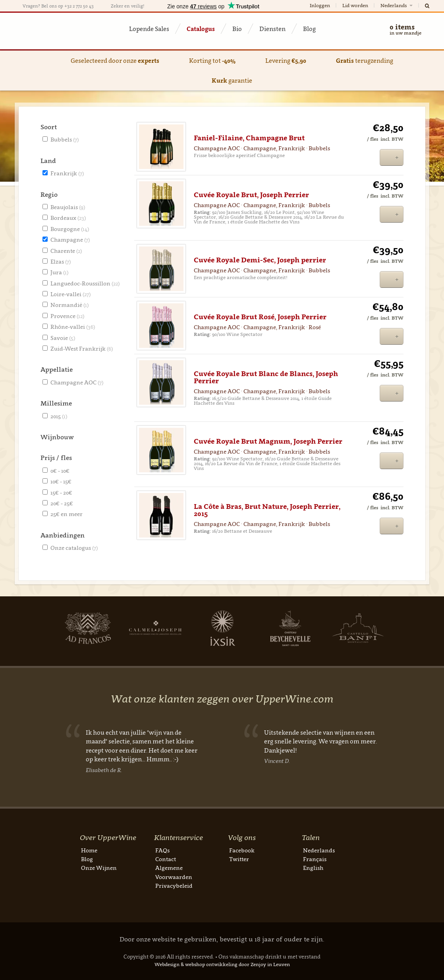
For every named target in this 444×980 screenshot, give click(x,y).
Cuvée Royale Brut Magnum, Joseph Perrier (268, 441)
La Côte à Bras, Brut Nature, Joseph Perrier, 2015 (267, 510)
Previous (27, 754)
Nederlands (397, 5)
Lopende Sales (149, 29)
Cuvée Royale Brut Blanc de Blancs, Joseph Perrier (266, 377)
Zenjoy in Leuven (270, 964)
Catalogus (201, 29)
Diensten (272, 29)
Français (315, 859)
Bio (237, 29)
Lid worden (355, 5)
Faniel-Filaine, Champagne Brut (249, 138)
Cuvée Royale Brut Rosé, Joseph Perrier (260, 317)
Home (89, 850)
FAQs (162, 850)
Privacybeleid (174, 886)
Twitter (239, 859)
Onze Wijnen (99, 868)
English (313, 868)
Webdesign (167, 964)
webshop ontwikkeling (211, 964)
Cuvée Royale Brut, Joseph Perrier (251, 195)
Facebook (242, 850)
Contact (166, 859)
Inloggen (320, 5)
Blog (309, 29)
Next (58, 628)
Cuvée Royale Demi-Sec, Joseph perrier (260, 260)
